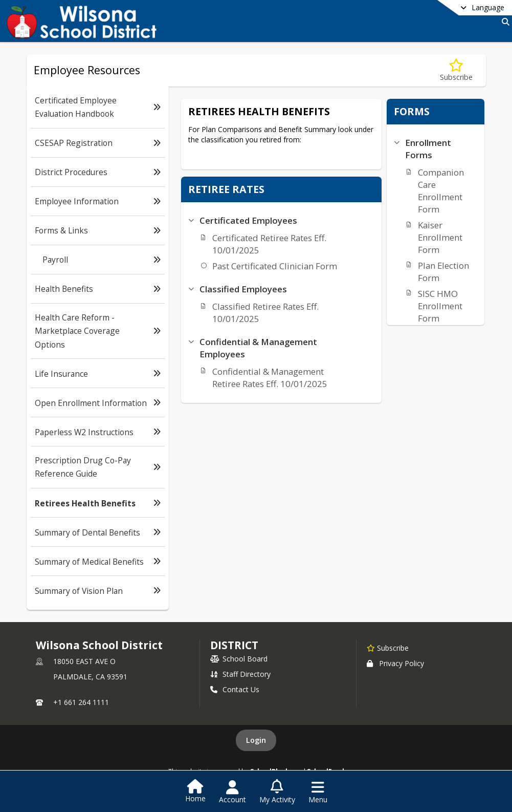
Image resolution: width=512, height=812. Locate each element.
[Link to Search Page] (504, 22)
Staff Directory (240, 674)
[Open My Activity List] (277, 792)
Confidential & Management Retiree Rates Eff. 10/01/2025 (270, 378)
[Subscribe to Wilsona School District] (388, 648)
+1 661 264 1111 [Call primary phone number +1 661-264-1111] (81, 702)
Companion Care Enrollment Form (441, 191)
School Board (239, 659)
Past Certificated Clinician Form (275, 266)
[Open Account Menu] (232, 792)
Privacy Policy (395, 663)
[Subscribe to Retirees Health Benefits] (456, 70)
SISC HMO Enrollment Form (440, 306)
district (234, 645)
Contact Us (235, 689)
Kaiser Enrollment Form (440, 237)
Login (256, 740)
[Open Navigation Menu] (318, 792)
